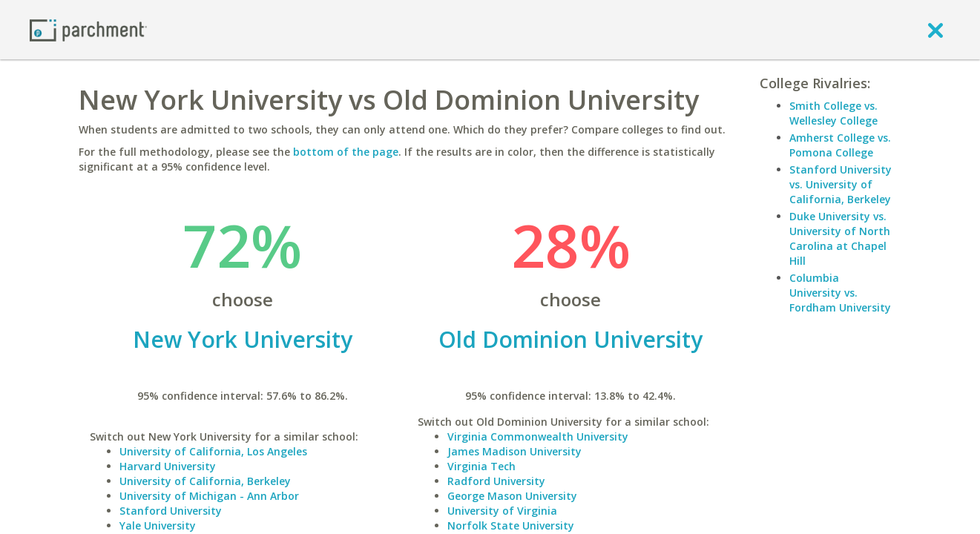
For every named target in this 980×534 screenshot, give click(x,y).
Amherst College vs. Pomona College (840, 145)
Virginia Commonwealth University (538, 436)
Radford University (496, 481)
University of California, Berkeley (205, 481)
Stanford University (171, 511)
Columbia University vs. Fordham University (840, 293)
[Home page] (88, 29)
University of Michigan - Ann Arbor (209, 496)
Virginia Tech (481, 466)
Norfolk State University (511, 525)
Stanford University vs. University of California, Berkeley (841, 184)
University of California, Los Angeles (213, 451)
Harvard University (168, 466)
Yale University (158, 525)
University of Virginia (502, 511)
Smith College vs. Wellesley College (833, 113)
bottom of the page (346, 152)
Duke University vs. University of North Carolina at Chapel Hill (840, 238)
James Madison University (514, 451)
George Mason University (512, 496)
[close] (935, 30)
